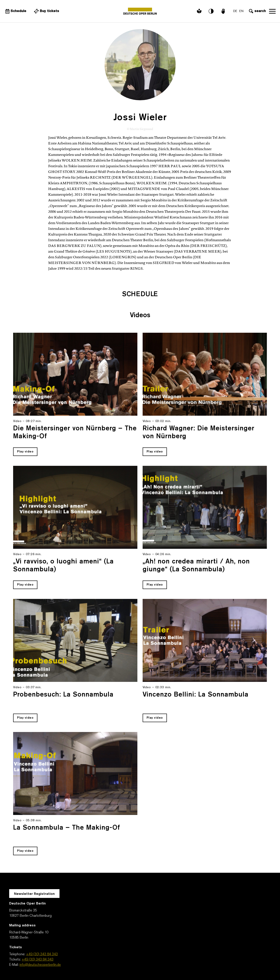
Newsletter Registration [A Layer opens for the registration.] (34, 894)
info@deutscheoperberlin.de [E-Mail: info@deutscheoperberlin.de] (40, 965)
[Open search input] (257, 11)
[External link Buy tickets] (46, 11)
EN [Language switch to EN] (241, 11)
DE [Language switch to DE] (235, 11)
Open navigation (272, 11)
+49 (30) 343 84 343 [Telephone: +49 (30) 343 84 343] (42, 954)
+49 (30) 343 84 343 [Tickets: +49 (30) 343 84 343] (38, 960)
